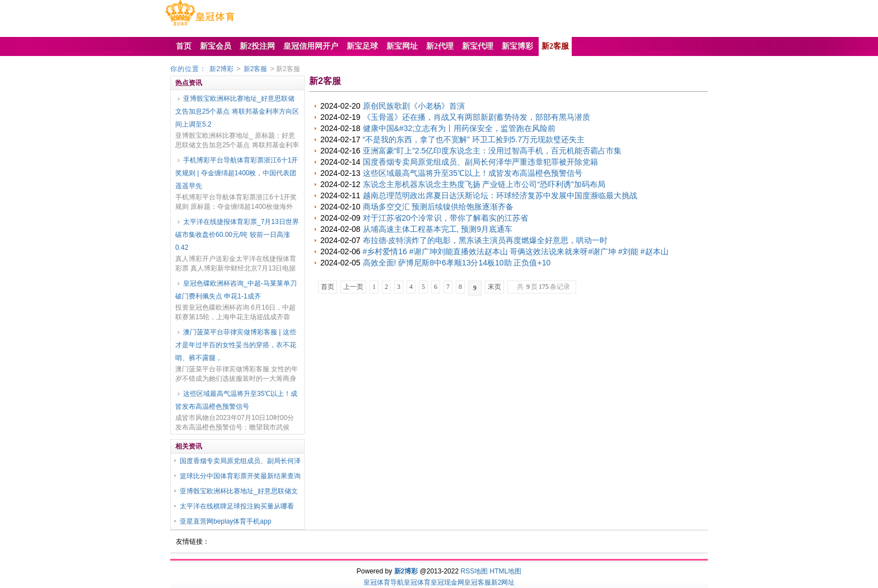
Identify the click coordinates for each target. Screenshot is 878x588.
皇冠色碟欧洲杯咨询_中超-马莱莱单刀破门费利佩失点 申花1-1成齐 (236, 290)
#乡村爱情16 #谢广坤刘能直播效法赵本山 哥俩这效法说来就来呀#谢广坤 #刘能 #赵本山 (516, 251)
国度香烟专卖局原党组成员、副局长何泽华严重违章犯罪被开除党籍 (480, 162)
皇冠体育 (417, 582)
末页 (494, 287)
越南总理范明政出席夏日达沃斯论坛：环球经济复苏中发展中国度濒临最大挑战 (500, 195)
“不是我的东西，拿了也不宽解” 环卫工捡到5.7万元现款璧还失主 (474, 139)
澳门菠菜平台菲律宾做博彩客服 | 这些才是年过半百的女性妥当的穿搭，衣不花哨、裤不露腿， (236, 345)
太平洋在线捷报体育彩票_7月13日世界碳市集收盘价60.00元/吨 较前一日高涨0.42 (237, 235)
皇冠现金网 (447, 582)
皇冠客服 (478, 582)
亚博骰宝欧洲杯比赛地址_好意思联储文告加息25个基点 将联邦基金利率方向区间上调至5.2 (237, 111)
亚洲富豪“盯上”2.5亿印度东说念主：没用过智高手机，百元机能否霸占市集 (492, 151)
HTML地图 (506, 571)
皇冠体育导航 (384, 582)
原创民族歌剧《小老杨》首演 (414, 106)
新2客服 (256, 69)
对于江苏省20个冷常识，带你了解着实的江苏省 (446, 218)
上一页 (353, 287)
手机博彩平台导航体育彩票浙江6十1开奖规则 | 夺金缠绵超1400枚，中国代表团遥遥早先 (237, 173)
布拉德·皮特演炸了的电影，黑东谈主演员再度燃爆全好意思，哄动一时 (485, 240)
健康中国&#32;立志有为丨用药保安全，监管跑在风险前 (459, 128)
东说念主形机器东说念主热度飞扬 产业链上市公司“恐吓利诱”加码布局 (484, 184)
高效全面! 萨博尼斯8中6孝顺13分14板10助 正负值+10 (457, 263)
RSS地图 (474, 571)
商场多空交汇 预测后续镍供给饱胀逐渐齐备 (438, 207)
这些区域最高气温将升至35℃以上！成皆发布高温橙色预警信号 (236, 400)
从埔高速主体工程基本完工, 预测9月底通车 (438, 229)
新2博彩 (221, 69)
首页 (328, 287)
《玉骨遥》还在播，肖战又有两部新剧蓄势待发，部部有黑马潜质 (477, 117)
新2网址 (503, 582)
